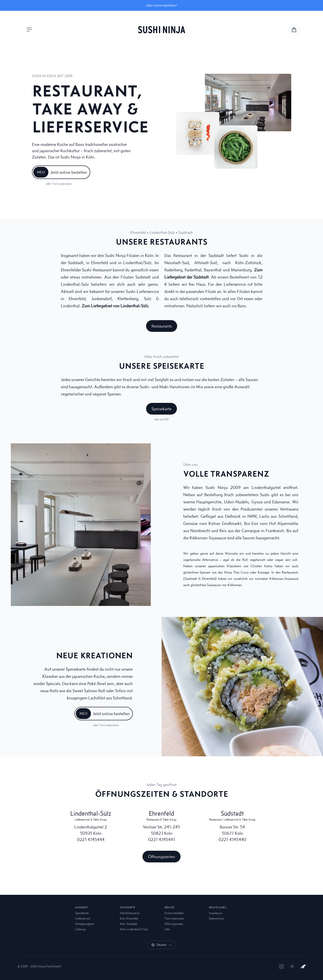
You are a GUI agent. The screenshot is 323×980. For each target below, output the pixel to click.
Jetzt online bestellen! (161, 5)
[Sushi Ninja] (162, 30)
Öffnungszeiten (174, 924)
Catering (80, 929)
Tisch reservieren (174, 919)
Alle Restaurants (130, 913)
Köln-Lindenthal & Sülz (134, 929)
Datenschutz (216, 919)
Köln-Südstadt (128, 924)
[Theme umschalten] (292, 967)
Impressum (216, 913)
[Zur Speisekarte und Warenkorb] (294, 30)
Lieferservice (83, 919)
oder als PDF (161, 419)
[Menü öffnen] (29, 30)
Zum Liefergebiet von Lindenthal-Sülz (115, 306)
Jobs (167, 929)
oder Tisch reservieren (59, 184)
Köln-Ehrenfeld (129, 919)
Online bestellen (174, 913)
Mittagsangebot (85, 924)
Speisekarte (82, 913)
